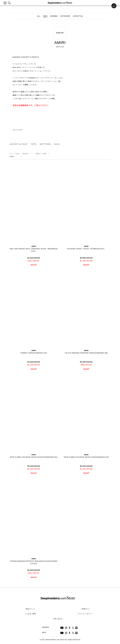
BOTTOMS (45, 144)
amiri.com (60, 47)
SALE (57, 144)
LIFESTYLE (78, 16)
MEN (45, 16)
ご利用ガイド (85, 609)
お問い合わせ (58, 619)
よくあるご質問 (30, 614)
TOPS (34, 144)
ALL (39, 16)
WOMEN (54, 16)
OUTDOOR (65, 16)
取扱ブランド (30, 609)
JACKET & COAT (19, 144)
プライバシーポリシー (85, 614)
